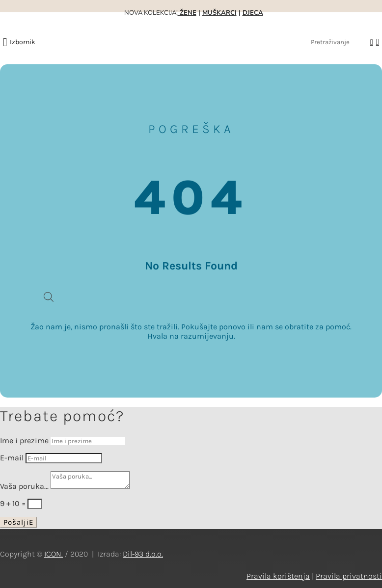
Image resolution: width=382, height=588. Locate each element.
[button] (23, 42)
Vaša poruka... (24, 486)
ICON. (54, 554)
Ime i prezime (24, 441)
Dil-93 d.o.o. (143, 554)
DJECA (253, 13)
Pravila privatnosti (349, 576)
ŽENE (187, 13)
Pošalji (16, 522)
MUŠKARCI (219, 13)
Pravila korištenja (278, 576)
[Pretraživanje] (338, 42)
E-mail (12, 458)
